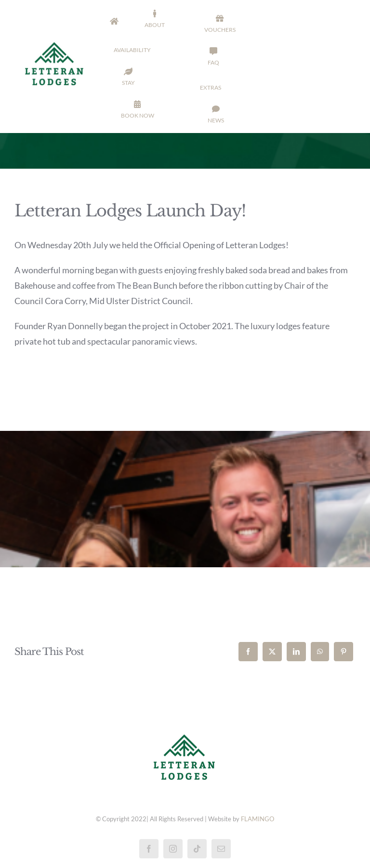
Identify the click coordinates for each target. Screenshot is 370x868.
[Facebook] (248, 652)
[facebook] (149, 849)
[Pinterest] (344, 652)
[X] (272, 652)
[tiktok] (197, 849)
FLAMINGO (258, 819)
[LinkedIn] (296, 652)
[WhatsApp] (320, 652)
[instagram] (173, 849)
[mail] (221, 849)
